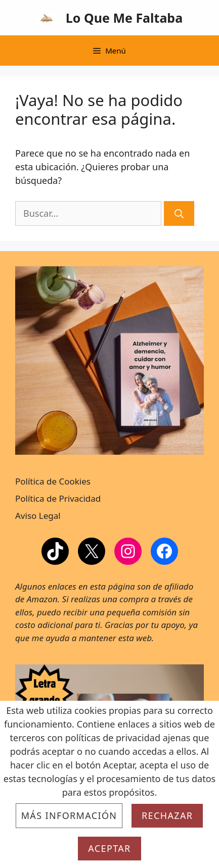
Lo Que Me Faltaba (124, 18)
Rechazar (167, 815)
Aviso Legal (38, 516)
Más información (69, 815)
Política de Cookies (53, 481)
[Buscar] (179, 213)
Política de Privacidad (58, 498)
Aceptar (109, 848)
